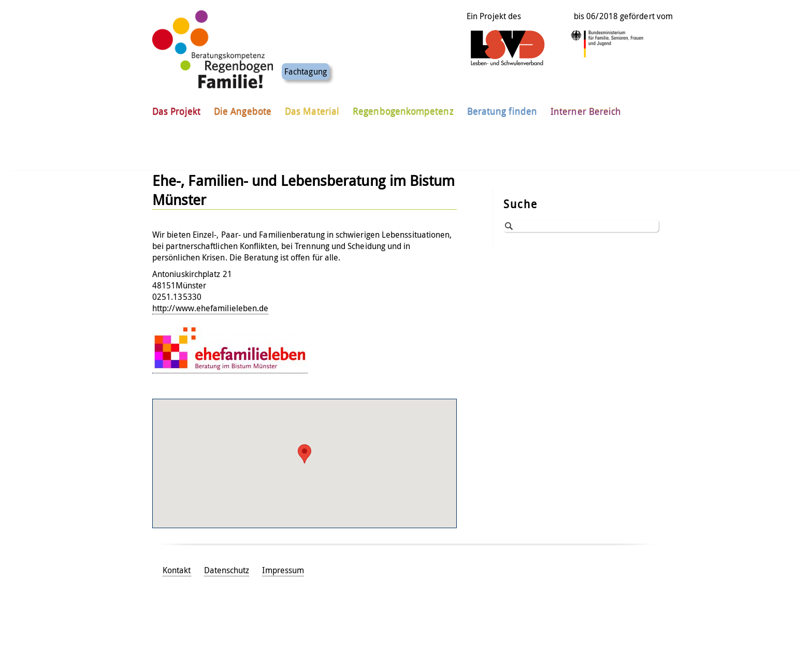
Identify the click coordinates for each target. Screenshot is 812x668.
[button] (304, 454)
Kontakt (177, 570)
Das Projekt (176, 98)
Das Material (312, 98)
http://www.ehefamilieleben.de (210, 308)
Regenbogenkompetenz (403, 98)
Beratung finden (502, 98)
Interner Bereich (586, 98)
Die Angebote (243, 98)
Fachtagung (306, 58)
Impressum (283, 570)
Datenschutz (227, 570)
